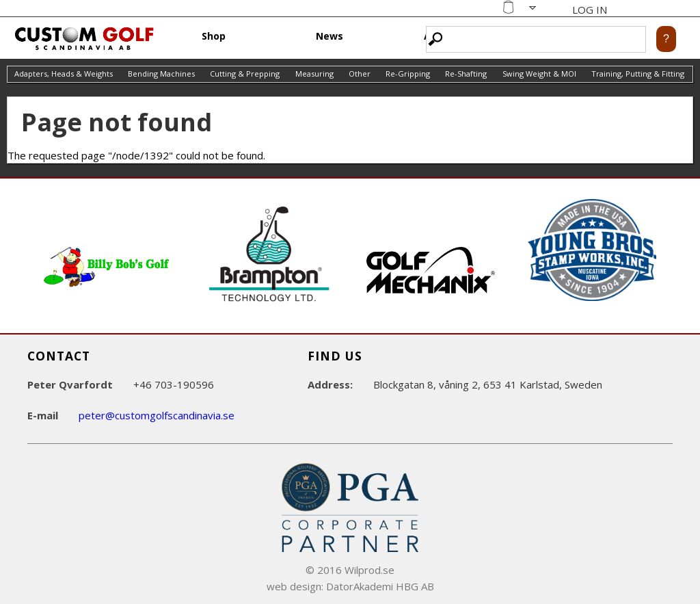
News (329, 36)
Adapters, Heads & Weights (64, 74)
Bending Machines (161, 74)
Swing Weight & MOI (539, 74)
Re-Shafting (466, 74)
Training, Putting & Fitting (638, 74)
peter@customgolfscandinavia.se (157, 415)
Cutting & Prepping (245, 74)
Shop (214, 36)
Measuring (314, 74)
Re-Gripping (408, 74)
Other (360, 74)
